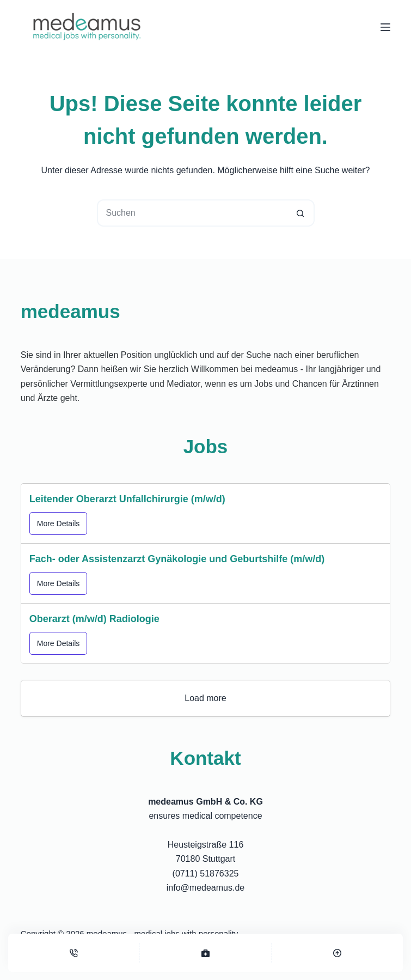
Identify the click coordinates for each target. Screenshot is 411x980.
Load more (206, 698)
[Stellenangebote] (206, 953)
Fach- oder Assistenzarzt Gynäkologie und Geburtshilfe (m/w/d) (177, 559)
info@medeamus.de (206, 888)
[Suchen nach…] (192, 213)
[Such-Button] (301, 213)
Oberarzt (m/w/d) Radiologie (94, 619)
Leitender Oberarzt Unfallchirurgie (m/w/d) (127, 499)
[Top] (337, 953)
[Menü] (385, 27)
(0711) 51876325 (206, 874)
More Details (59, 524)
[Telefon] (74, 953)
